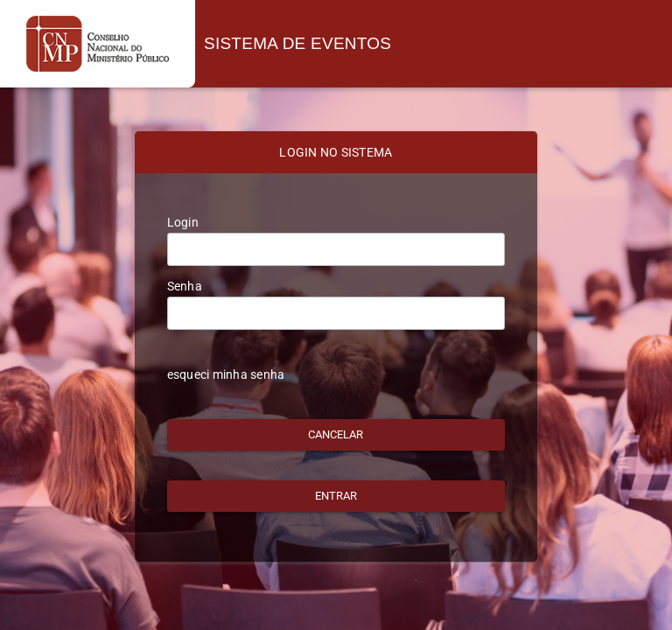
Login (183, 222)
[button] (336, 435)
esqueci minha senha (226, 374)
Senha (185, 286)
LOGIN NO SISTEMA (336, 152)
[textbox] (336, 249)
